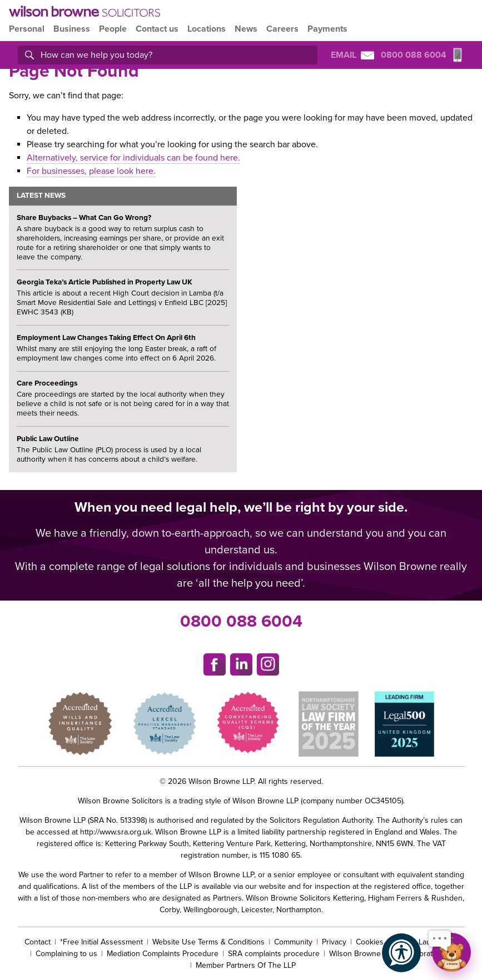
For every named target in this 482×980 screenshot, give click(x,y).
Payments (327, 29)
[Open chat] (451, 952)
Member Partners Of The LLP (246, 965)
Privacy (334, 942)
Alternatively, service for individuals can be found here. (133, 158)
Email (352, 55)
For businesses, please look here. (91, 171)
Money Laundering (425, 942)
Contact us (157, 29)
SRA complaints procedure (274, 954)
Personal (27, 29)
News (246, 29)
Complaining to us (66, 954)
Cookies (370, 942)
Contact (38, 942)
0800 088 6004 (241, 621)
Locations (207, 29)
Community (293, 942)
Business (72, 29)
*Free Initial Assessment (101, 942)
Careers (282, 29)
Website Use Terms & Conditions (208, 942)
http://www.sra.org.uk (116, 832)
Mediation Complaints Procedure (163, 954)
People (113, 29)
